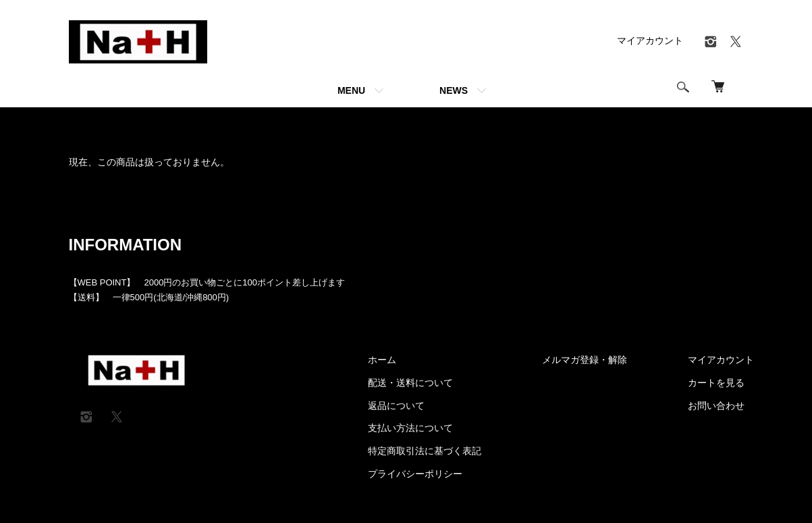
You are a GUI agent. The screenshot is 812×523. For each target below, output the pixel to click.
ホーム (81, 124)
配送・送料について (410, 383)
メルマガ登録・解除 (585, 360)
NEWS (454, 90)
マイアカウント (650, 40)
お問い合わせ (716, 406)
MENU (351, 90)
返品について (396, 406)
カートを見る (716, 383)
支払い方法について (410, 428)
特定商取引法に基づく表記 (425, 451)
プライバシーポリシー (415, 474)
